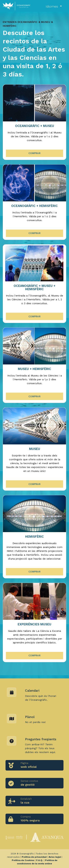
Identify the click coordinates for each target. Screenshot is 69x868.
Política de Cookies (23, 860)
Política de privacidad (34, 857)
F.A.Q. (40, 860)
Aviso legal (55, 857)
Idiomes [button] (52, 6)
